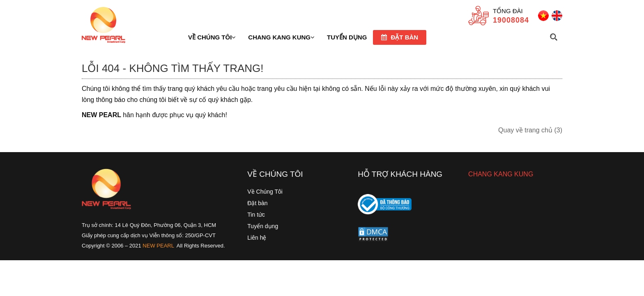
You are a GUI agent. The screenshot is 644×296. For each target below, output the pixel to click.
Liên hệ (257, 238)
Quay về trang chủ (530, 130)
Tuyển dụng (263, 226)
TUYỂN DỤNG (347, 37)
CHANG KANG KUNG (501, 174)
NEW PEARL (158, 246)
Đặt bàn (400, 37)
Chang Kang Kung (281, 37)
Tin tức (256, 215)
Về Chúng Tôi (265, 192)
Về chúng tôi (212, 37)
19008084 (511, 20)
